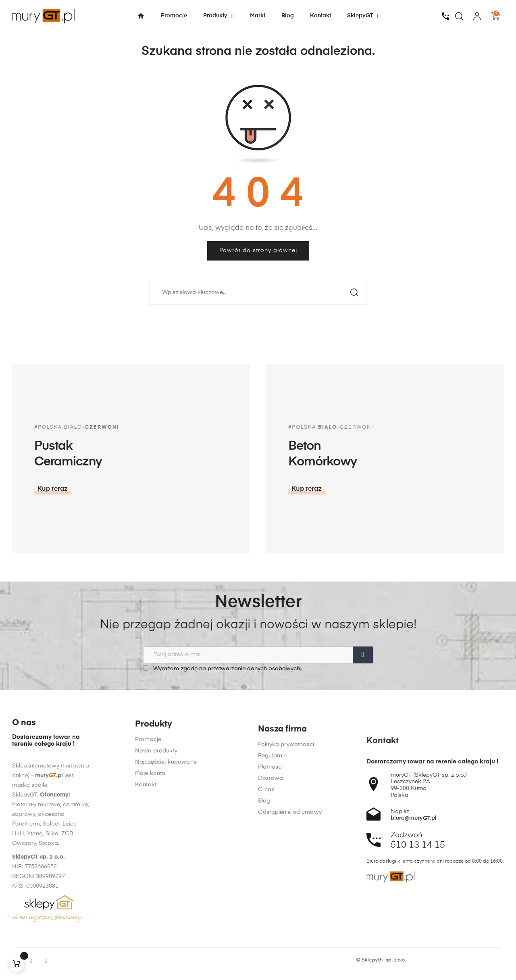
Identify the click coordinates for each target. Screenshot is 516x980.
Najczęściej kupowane (166, 876)
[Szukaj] (258, 293)
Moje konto (150, 888)
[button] (402, 489)
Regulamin (272, 917)
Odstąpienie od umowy (290, 973)
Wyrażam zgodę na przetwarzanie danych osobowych (222, 668)
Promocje (148, 854)
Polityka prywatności (286, 905)
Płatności (270, 928)
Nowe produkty (156, 865)
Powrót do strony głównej (258, 250)
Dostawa (270, 939)
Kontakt (146, 899)
